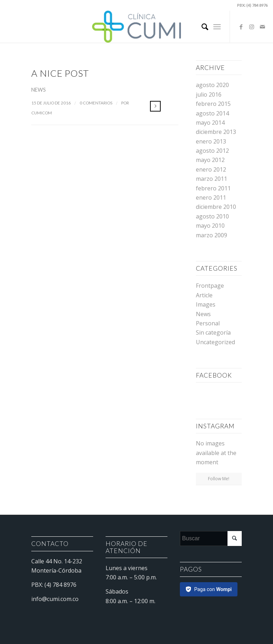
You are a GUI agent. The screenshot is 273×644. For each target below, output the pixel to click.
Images (206, 304)
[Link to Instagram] (252, 27)
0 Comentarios (96, 103)
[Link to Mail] (262, 27)
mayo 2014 (210, 123)
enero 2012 (211, 169)
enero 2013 (211, 141)
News (39, 90)
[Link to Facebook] (241, 27)
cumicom (42, 113)
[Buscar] (201, 27)
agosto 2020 (212, 85)
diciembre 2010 (216, 207)
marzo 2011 (212, 179)
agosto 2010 (212, 216)
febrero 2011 (213, 188)
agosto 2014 (212, 113)
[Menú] (217, 27)
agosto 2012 (212, 151)
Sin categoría (213, 332)
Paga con (213, 589)
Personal (208, 323)
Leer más (155, 106)
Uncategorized (215, 342)
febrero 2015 (213, 104)
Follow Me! (219, 479)
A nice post (60, 73)
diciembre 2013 (216, 132)
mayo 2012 (210, 160)
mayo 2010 (210, 226)
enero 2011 (211, 197)
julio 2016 (209, 94)
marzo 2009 (212, 235)
